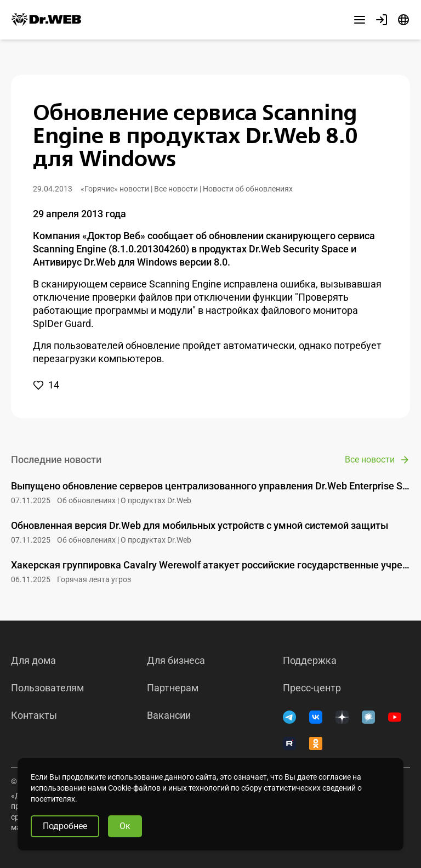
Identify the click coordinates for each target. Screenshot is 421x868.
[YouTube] (395, 717)
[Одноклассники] (316, 743)
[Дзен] (342, 717)
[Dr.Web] (46, 20)
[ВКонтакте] (316, 717)
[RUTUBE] (289, 743)
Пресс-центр (312, 688)
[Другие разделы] (360, 20)
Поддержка (310, 661)
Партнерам (173, 688)
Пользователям (47, 688)
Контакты (34, 715)
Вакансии (169, 715)
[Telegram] (289, 717)
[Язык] (403, 20)
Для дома (33, 661)
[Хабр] (368, 717)
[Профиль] (382, 20)
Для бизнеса (176, 661)
